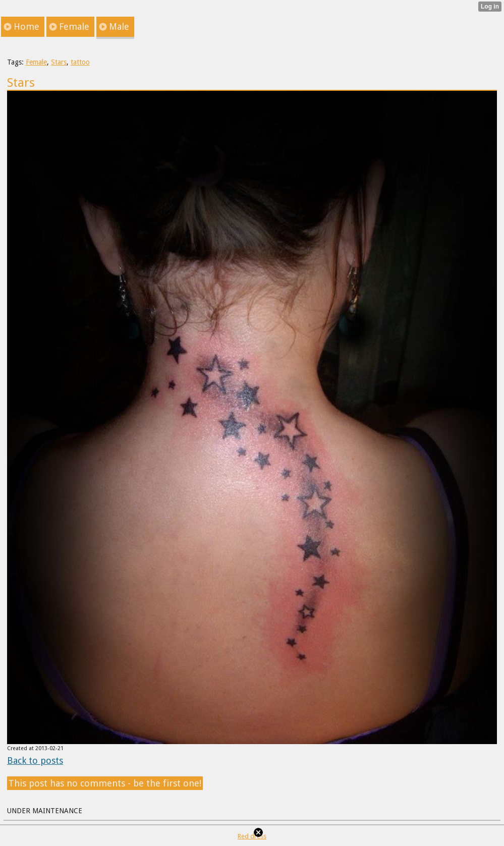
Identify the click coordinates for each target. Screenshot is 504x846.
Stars (59, 62)
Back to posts (35, 760)
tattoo (80, 62)
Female (36, 62)
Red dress (252, 836)
